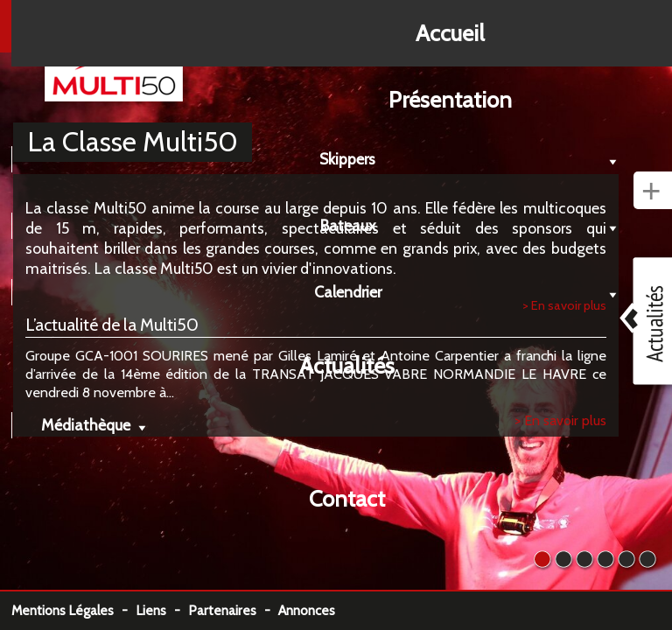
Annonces (307, 610)
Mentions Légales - (73, 610)
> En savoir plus (560, 420)
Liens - (162, 610)
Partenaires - (233, 610)
